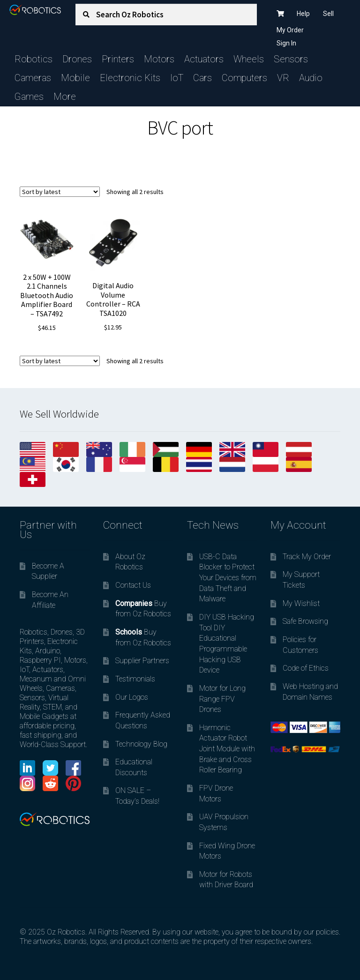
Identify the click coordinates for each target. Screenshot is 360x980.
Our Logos (132, 697)
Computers (244, 78)
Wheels (249, 59)
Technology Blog (141, 744)
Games (29, 97)
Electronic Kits (130, 78)
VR (283, 78)
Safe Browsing (305, 621)
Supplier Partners (142, 661)
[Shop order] (60, 192)
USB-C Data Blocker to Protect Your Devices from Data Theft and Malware (228, 578)
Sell (328, 14)
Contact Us (133, 585)
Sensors (291, 59)
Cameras (33, 78)
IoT (177, 78)
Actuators (204, 59)
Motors (159, 59)
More (65, 97)
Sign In (286, 43)
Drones (77, 59)
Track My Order (307, 557)
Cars (202, 78)
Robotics (34, 59)
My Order (290, 30)
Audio (311, 78)
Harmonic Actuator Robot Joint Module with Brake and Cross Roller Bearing (227, 749)
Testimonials (135, 679)
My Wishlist (301, 603)
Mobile (75, 78)
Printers (118, 59)
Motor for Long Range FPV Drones (222, 699)
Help (303, 14)
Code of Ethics (306, 668)
